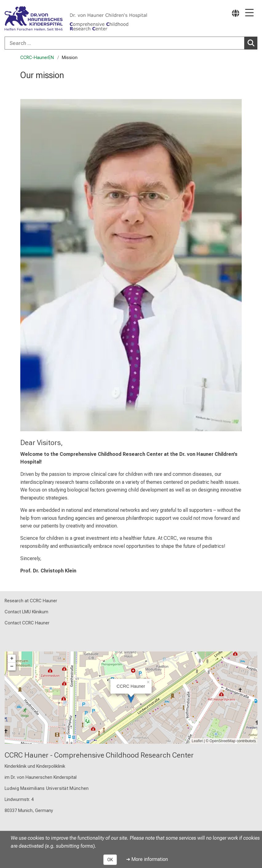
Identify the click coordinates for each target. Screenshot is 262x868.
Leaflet (197, 741)
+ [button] (12, 659)
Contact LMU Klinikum (26, 612)
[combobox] (131, 43)
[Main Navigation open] (249, 13)
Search (252, 43)
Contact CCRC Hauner (27, 623)
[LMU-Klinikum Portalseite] (26, 19)
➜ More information (147, 859)
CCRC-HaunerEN (37, 58)
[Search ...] (125, 43)
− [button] (12, 667)
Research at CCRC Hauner (31, 601)
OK (110, 860)
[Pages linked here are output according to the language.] (236, 13)
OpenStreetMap (222, 741)
